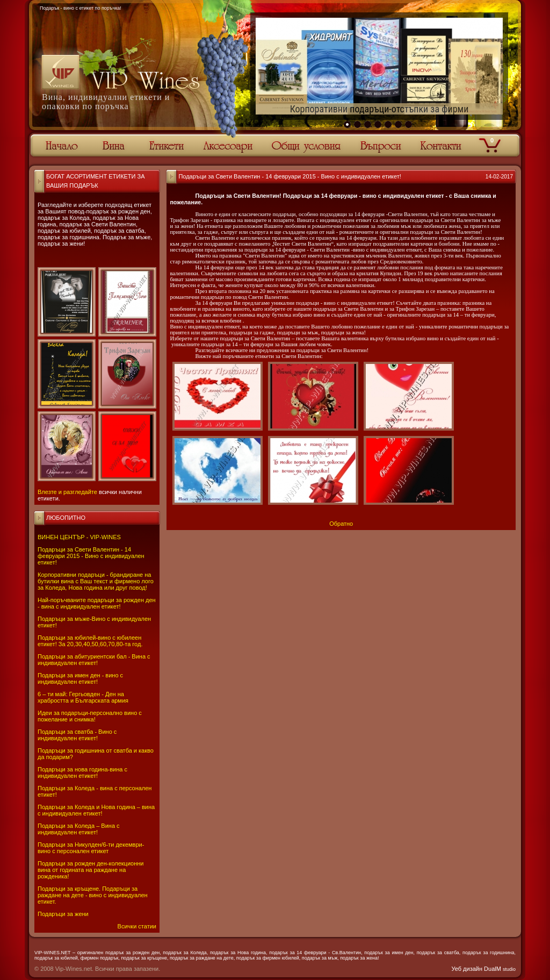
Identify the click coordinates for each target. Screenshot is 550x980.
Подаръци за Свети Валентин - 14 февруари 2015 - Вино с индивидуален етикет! (91, 556)
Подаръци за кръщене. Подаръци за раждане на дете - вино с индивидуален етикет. (93, 895)
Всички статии (137, 926)
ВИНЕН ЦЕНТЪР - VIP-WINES (79, 537)
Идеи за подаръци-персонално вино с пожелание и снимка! (90, 716)
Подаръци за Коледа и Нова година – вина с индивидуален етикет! (96, 810)
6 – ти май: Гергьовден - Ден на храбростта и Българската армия (83, 697)
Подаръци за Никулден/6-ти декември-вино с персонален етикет (91, 848)
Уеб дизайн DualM (484, 969)
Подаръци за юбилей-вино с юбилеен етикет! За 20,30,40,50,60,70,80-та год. (90, 641)
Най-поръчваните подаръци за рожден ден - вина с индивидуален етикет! (97, 603)
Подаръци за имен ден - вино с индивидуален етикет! (80, 678)
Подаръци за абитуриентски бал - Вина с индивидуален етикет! (94, 660)
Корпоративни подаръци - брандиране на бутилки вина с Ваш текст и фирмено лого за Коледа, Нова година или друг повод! (96, 581)
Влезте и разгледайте (67, 492)
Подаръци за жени (63, 914)
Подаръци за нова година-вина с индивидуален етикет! (82, 772)
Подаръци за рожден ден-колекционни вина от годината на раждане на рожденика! (91, 870)
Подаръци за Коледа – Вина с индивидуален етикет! (79, 829)
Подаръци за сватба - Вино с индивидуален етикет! (77, 735)
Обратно (341, 524)
